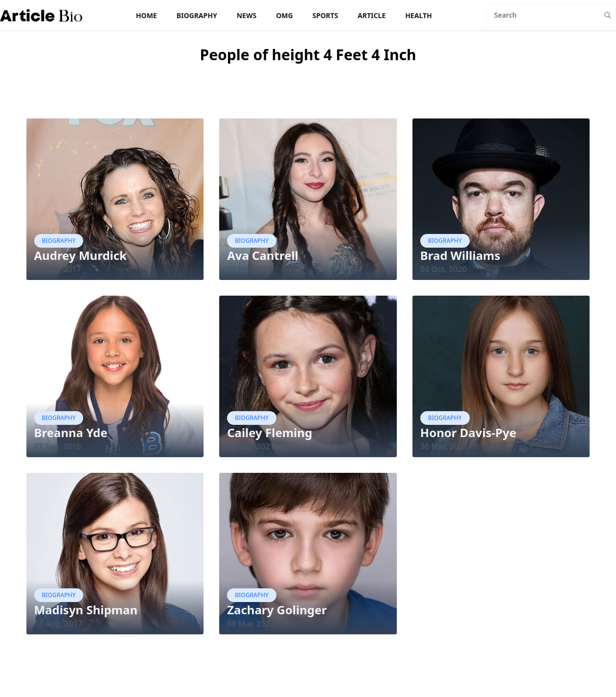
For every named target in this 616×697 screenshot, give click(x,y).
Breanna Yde (71, 432)
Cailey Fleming (270, 432)
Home (147, 15)
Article (372, 15)
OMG (284, 15)
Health (419, 15)
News (247, 15)
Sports (325, 15)
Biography (197, 15)
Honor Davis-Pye (468, 432)
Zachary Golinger (277, 610)
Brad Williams (460, 255)
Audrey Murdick (81, 255)
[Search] (543, 15)
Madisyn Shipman (86, 610)
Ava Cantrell (263, 255)
